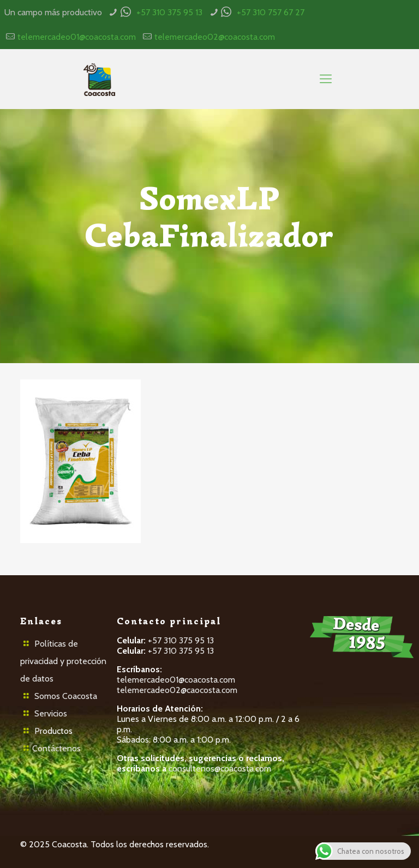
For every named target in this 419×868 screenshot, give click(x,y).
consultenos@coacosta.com (220, 768)
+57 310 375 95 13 (169, 12)
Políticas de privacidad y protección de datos (63, 661)
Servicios (51, 713)
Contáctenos (56, 748)
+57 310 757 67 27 (271, 12)
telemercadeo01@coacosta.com (77, 37)
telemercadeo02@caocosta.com (177, 690)
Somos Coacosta (66, 696)
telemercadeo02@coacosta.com (215, 37)
